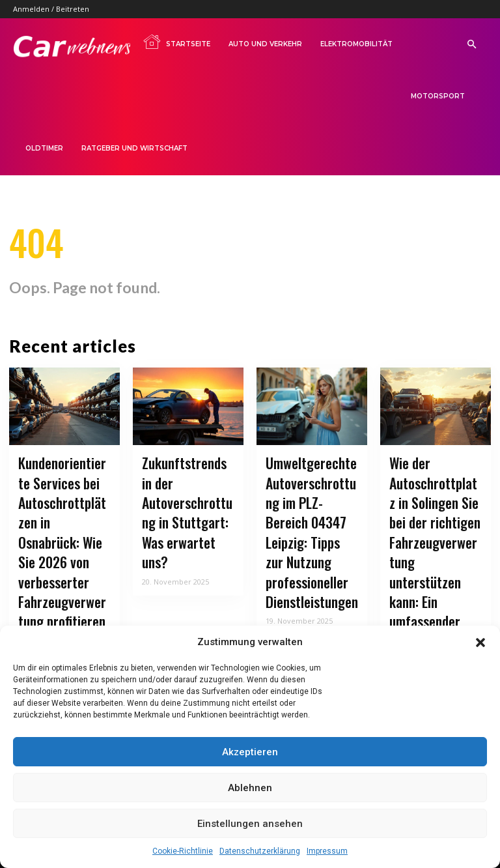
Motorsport (438, 96)
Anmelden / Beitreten (51, 9)
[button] (480, 643)
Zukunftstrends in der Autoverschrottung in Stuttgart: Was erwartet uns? (187, 501)
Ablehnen (250, 788)
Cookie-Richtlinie (183, 851)
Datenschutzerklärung (260, 851)
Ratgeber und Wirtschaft (134, 148)
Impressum (327, 851)
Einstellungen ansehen (250, 824)
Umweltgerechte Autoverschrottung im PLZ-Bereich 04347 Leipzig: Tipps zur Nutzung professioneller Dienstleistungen (310, 518)
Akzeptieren (250, 752)
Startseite (176, 42)
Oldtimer (44, 148)
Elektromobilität (356, 44)
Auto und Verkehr (265, 44)
